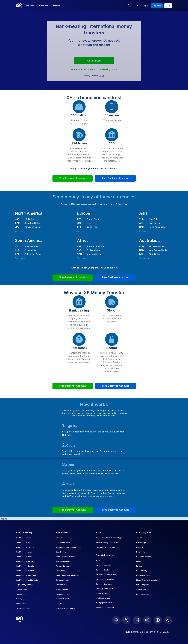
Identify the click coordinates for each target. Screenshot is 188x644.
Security (19, 599)
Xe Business (61, 538)
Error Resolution (143, 594)
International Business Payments (68, 547)
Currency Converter (104, 565)
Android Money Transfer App (108, 543)
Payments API (61, 585)
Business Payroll (62, 599)
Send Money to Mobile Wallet (27, 580)
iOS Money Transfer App (106, 547)
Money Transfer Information (147, 580)
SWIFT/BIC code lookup (105, 607)
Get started (94, 61)
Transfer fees (21, 594)
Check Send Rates (63, 543)
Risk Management (63, 561)
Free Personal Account (73, 178)
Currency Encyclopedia (105, 579)
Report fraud (21, 604)
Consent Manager (143, 575)
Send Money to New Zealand (27, 575)
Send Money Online (23, 538)
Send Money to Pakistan (25, 547)
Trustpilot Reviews (23, 608)
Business (44, 6)
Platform (57, 6)
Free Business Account (115, 178)
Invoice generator (103, 598)
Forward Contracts (63, 566)
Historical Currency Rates (106, 575)
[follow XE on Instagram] (147, 620)
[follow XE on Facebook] (116, 620)
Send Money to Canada (25, 566)
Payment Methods (63, 594)
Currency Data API (63, 580)
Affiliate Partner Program (66, 608)
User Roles (60, 604)
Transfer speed (22, 589)
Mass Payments (62, 589)
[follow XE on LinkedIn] (137, 620)
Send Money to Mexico (25, 552)
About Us (140, 538)
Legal (138, 561)
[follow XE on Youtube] (158, 620)
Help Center (141, 552)
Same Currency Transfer (65, 557)
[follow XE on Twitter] (126, 620)
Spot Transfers (62, 552)
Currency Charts (102, 570)
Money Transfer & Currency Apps (109, 538)
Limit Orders (61, 571)
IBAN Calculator (102, 593)
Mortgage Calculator (104, 603)
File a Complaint (142, 585)
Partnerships (141, 543)
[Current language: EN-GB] (133, 6)
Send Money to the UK (24, 561)
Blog (98, 561)
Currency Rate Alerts (104, 584)
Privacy (139, 566)
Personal (30, 6)
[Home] (19, 6)
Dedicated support (144, 557)
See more (19, 231)
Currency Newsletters (105, 589)
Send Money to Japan (24, 557)
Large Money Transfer (24, 585)
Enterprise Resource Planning (67, 575)
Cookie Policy (142, 571)
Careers (139, 547)
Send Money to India (24, 543)
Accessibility (141, 589)
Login (102, 76)
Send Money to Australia (25, 571)
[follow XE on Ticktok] (168, 620)
